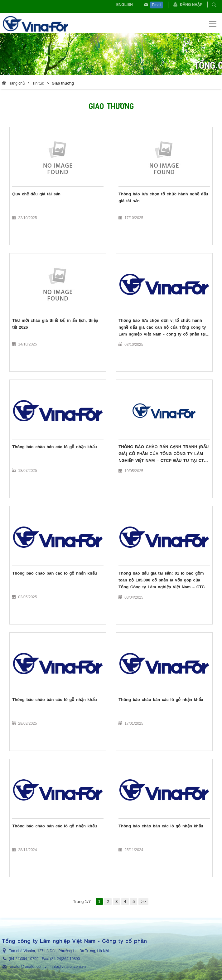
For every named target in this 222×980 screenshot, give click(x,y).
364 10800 (71, 959)
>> (143, 902)
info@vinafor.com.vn (69, 967)
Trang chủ (16, 83)
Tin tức (38, 83)
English (125, 5)
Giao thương (63, 83)
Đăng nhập (191, 5)
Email (157, 5)
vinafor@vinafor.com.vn (29, 967)
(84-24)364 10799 (24, 959)
